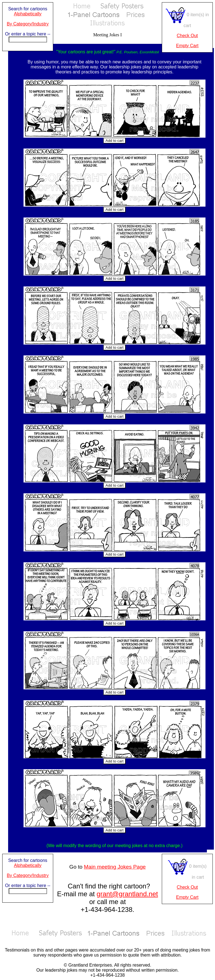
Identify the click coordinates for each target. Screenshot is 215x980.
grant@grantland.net (127, 894)
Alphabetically (28, 14)
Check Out (187, 36)
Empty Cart (187, 46)
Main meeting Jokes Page (115, 867)
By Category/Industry (28, 24)
